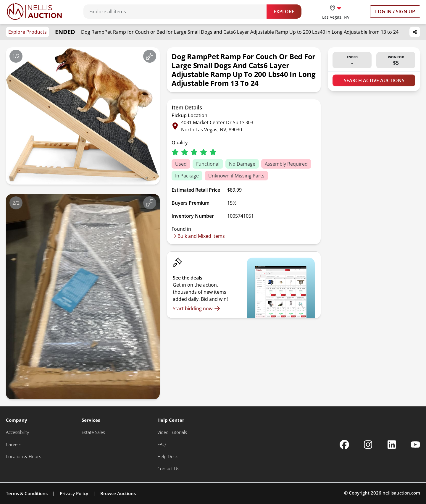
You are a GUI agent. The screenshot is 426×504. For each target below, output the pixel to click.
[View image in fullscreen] (150, 56)
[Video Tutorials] (172, 432)
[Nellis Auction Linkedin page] (392, 445)
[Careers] (14, 444)
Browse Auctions (118, 493)
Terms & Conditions (27, 493)
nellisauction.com (401, 493)
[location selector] (336, 11)
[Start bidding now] (196, 308)
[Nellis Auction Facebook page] (344, 445)
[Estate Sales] (93, 432)
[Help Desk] (167, 457)
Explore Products (28, 32)
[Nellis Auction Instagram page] (368, 445)
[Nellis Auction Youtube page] (415, 445)
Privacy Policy (74, 493)
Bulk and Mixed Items (198, 236)
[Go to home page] (34, 12)
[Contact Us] (168, 469)
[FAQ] (162, 444)
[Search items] (178, 12)
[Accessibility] (17, 432)
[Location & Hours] (24, 457)
